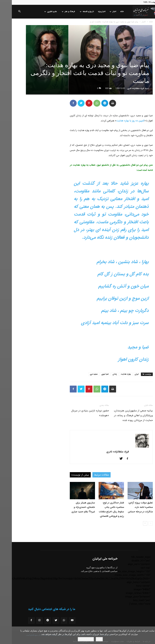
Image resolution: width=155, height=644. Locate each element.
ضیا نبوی (93, 374)
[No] (151, 635)
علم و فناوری (39, 12)
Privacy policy (74, 639)
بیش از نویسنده (68, 475)
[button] (8, 12)
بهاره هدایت (114, 374)
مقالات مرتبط (90, 475)
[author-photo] (130, 447)
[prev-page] (139, 523)
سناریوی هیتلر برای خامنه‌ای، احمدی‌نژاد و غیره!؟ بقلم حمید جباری (71, 507)
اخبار (101, 12)
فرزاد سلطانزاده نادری (124, 89)
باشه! (87, 639)
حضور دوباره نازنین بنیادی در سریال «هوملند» (78, 413)
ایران (125, 374)
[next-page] (133, 523)
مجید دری (82, 374)
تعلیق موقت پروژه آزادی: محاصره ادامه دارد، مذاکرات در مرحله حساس (129, 507)
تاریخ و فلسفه (75, 12)
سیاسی (128, 58)
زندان (103, 374)
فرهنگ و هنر (57, 12)
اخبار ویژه (90, 12)
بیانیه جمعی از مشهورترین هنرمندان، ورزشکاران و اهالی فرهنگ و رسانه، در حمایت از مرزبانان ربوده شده (121, 415)
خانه (110, 12)
